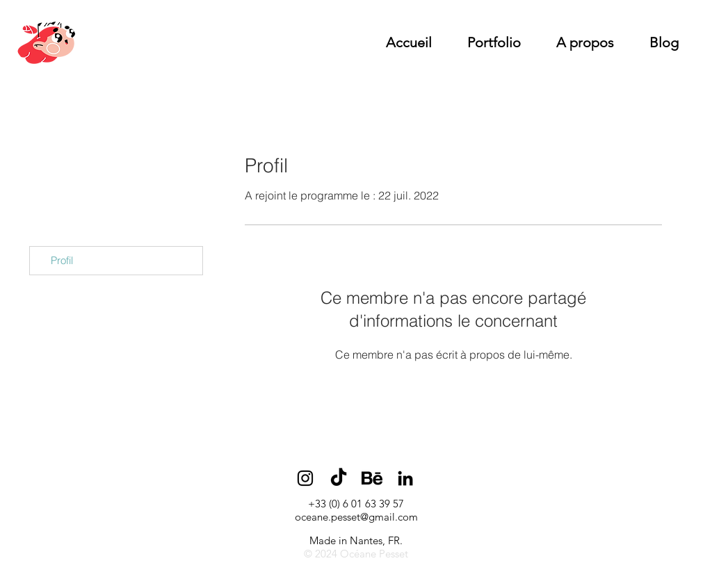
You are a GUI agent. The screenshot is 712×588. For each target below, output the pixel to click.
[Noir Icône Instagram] (305, 478)
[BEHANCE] (372, 478)
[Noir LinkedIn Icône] (405, 478)
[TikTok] (339, 478)
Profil (62, 260)
